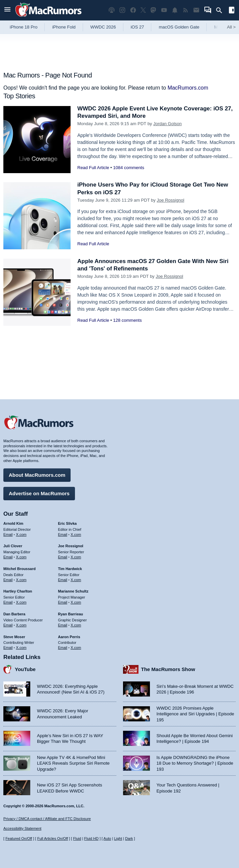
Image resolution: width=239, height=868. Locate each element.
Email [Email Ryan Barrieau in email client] (63, 625)
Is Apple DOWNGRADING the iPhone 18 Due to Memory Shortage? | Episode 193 (195, 763)
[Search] (221, 10)
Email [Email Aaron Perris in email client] (63, 648)
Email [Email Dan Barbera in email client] (8, 625)
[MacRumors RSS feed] (186, 10)
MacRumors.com (188, 88)
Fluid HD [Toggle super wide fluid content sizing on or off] (91, 838)
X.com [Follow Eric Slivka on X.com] (76, 534)
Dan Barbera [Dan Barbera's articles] (14, 614)
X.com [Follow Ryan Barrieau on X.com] (76, 625)
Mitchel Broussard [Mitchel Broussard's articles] (19, 569)
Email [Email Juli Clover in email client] (8, 557)
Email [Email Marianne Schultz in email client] (63, 602)
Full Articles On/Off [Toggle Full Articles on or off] (53, 838)
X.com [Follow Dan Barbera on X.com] (21, 625)
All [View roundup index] (231, 27)
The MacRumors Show (168, 669)
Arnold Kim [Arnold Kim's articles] (13, 523)
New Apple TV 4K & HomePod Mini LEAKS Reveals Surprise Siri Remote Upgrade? (73, 763)
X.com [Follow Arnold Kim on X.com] (21, 534)
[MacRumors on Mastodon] (153, 10)
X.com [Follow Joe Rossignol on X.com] (76, 557)
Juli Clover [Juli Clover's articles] (13, 546)
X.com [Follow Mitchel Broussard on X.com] (21, 580)
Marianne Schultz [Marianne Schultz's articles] (73, 591)
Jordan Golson (168, 124)
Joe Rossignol (170, 200)
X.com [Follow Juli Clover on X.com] (21, 557)
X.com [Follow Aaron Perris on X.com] (76, 648)
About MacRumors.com (37, 475)
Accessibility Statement (22, 828)
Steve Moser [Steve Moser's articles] (14, 637)
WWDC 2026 (103, 27)
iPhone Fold (64, 27)
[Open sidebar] (232, 11)
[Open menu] (7, 10)
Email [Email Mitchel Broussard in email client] (8, 580)
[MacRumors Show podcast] (112, 10)
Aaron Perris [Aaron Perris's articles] (69, 637)
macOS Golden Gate (179, 27)
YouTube (25, 669)
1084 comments (129, 168)
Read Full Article (93, 168)
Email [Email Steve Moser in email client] (8, 648)
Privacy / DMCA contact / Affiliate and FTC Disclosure (47, 819)
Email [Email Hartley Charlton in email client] (8, 602)
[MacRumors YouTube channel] (164, 10)
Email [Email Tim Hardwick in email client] (63, 580)
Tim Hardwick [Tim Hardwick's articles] (70, 569)
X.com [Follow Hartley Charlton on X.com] (21, 602)
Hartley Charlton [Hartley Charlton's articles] (18, 591)
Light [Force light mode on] (118, 838)
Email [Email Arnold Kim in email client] (8, 534)
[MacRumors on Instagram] (122, 10)
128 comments (127, 320)
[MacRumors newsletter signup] (196, 10)
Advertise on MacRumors (39, 493)
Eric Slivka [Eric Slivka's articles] (68, 523)
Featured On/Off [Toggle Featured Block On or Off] (19, 838)
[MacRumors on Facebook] (133, 10)
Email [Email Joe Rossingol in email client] (63, 557)
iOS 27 (137, 27)
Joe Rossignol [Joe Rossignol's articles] (71, 546)
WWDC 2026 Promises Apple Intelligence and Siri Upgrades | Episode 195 (195, 714)
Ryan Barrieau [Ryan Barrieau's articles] (71, 614)
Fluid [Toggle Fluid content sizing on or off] (77, 838)
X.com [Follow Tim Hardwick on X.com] (76, 580)
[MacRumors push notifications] (175, 10)
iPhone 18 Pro (24, 27)
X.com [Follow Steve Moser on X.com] (21, 648)
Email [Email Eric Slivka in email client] (63, 534)
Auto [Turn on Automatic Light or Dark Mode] (107, 838)
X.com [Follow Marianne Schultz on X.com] (76, 602)
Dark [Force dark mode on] (129, 838)
